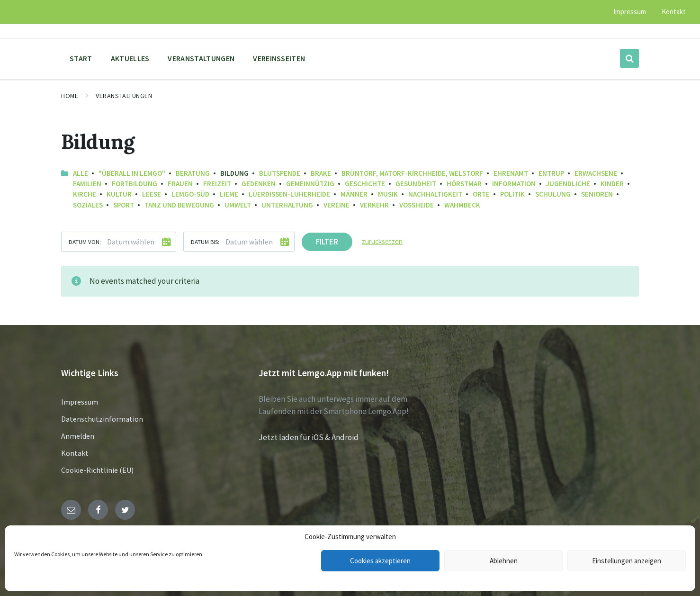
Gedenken (259, 184)
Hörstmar (464, 184)
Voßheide (417, 205)
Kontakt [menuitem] (674, 12)
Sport (124, 205)
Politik (512, 194)
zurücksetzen (382, 241)
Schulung (553, 194)
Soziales (88, 205)
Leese (152, 194)
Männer (354, 194)
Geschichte (365, 184)
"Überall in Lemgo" (132, 173)
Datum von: (85, 242)
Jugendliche (568, 184)
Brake (321, 173)
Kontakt (75, 453)
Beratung (193, 173)
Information (514, 184)
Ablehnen (504, 561)
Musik (388, 194)
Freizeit (217, 184)
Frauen (180, 184)
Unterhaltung (287, 205)
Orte (481, 194)
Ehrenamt (511, 173)
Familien (87, 184)
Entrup (551, 173)
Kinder (612, 184)
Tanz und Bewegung (179, 205)
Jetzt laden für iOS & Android (309, 437)
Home (70, 96)
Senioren (597, 194)
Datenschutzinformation (102, 419)
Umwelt (238, 205)
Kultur (119, 194)
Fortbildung (135, 184)
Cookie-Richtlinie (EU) (97, 470)
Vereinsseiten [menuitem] (279, 58)
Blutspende (280, 173)
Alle (81, 173)
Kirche (85, 194)
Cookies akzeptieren (380, 561)
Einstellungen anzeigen (627, 561)
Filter (327, 242)
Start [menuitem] (81, 58)
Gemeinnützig (310, 184)
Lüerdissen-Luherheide (289, 194)
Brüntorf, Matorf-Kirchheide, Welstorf (412, 173)
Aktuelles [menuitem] (130, 58)
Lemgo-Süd (190, 194)
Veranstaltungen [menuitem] (201, 58)
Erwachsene (596, 173)
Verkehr (374, 205)
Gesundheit (416, 184)
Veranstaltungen (124, 96)
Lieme (229, 194)
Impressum (80, 402)
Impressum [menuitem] (630, 12)
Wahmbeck (462, 205)
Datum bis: (205, 242)
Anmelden (78, 436)
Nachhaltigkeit (435, 194)
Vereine (337, 205)
